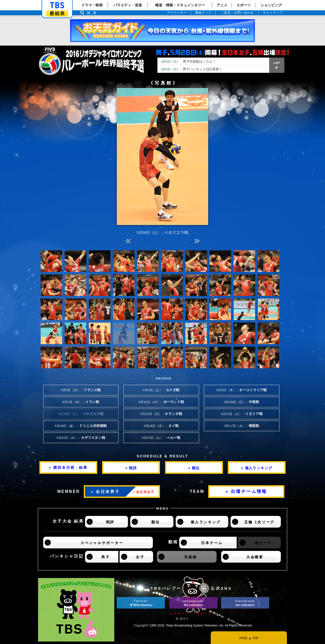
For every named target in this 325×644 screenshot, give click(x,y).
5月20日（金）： (81, 426)
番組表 (57, 13)
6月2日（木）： (242, 390)
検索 (93, 13)
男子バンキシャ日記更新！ (192, 69)
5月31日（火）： (161, 402)
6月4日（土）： (161, 390)
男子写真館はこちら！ (189, 62)
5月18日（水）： (161, 426)
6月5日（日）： (81, 390)
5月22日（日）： (161, 414)
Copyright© (141, 625)
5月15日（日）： (81, 438)
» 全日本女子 (144, 492)
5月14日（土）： (161, 438)
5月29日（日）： (242, 402)
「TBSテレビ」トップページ (57, 5)
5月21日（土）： (242, 414)
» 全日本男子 (105, 492)
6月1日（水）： (81, 402)
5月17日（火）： (242, 426)
